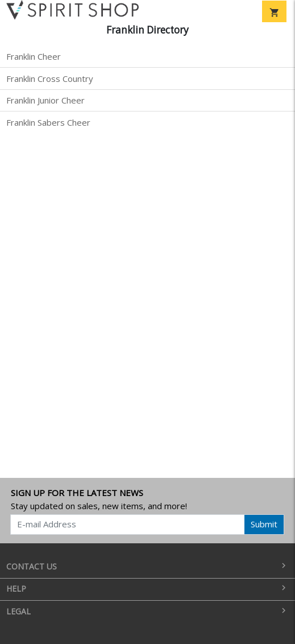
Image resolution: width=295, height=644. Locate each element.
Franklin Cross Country (50, 79)
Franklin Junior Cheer (45, 100)
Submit (264, 524)
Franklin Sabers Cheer (48, 122)
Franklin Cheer (34, 56)
